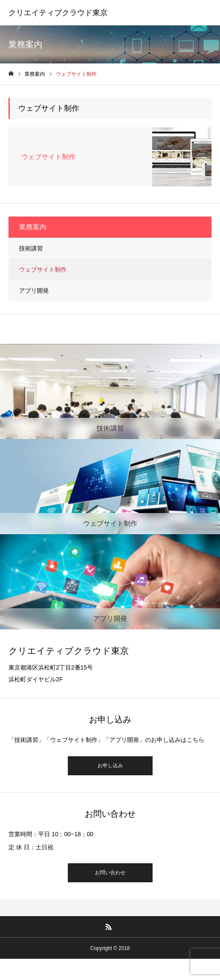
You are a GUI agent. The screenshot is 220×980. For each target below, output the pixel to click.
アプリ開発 (34, 291)
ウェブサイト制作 (43, 269)
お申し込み (110, 766)
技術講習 (31, 248)
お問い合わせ (110, 873)
